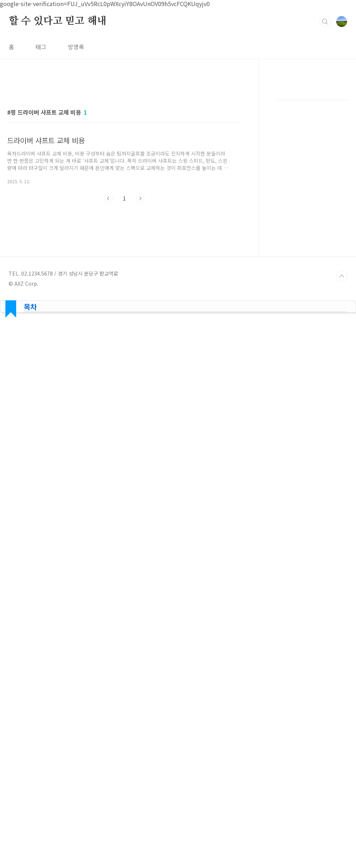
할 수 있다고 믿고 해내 (57, 21)
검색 (325, 22)
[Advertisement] (312, 225)
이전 (108, 198)
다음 (140, 198)
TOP (342, 579)
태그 (41, 47)
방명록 (76, 47)
